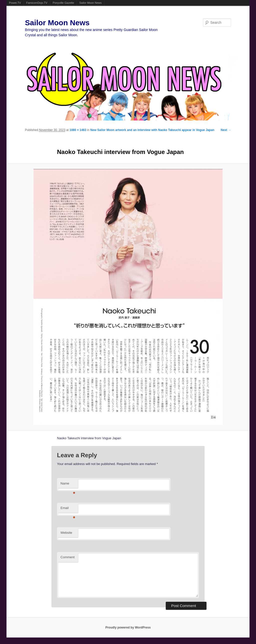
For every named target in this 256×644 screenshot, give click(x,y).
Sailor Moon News (90, 3)
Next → (226, 130)
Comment (67, 557)
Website (66, 533)
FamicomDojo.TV (37, 3)
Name (68, 485)
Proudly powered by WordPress (128, 627)
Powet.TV (15, 3)
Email (68, 509)
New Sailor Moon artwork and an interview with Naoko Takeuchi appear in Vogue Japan (152, 130)
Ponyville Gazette (63, 3)
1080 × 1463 (78, 130)
